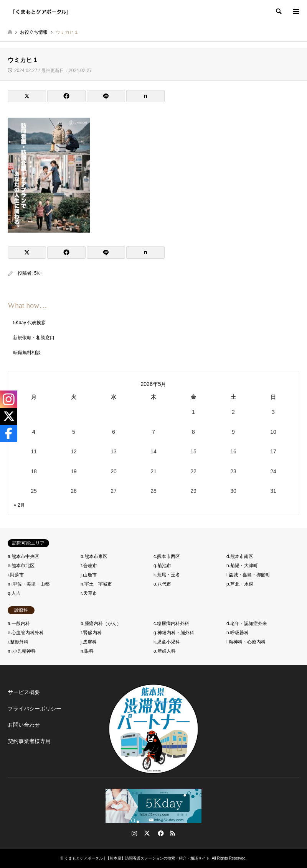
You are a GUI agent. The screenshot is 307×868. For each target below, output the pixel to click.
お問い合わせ (24, 725)
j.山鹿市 (89, 575)
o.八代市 (162, 584)
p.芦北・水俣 (240, 584)
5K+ (38, 273)
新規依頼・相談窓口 (34, 338)
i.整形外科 (18, 642)
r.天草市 (89, 593)
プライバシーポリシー (35, 709)
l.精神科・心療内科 (246, 642)
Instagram (134, 833)
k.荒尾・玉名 (167, 575)
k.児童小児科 (167, 642)
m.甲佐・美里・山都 (29, 584)
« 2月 (19, 505)
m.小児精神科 (22, 651)
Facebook (160, 833)
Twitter (147, 833)
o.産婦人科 (165, 651)
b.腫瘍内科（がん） (101, 624)
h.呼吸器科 (238, 633)
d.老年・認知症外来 (247, 624)
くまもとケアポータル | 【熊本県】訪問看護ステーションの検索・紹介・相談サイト (137, 858)
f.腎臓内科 (91, 633)
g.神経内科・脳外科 (174, 633)
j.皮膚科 (89, 642)
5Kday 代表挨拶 (29, 323)
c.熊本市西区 (167, 556)
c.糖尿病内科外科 (171, 624)
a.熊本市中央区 (23, 556)
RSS (173, 833)
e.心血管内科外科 (26, 633)
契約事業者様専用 (29, 741)
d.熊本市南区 (240, 556)
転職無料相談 (27, 353)
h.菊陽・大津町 (242, 566)
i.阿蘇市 (16, 575)
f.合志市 (89, 566)
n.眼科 (87, 651)
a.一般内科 (19, 624)
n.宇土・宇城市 (96, 584)
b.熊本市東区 (94, 556)
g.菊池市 (162, 566)
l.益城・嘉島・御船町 (248, 575)
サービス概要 (24, 692)
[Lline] (106, 96)
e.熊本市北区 (21, 566)
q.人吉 (14, 593)
